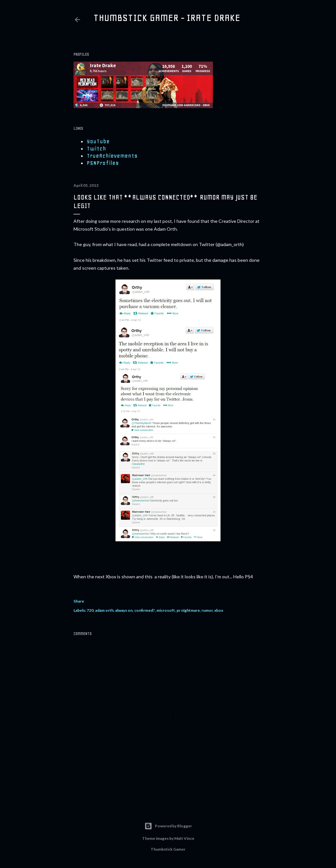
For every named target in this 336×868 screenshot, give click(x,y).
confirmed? (145, 610)
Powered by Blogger (168, 826)
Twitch (96, 148)
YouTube (98, 141)
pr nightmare (188, 610)
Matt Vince (184, 838)
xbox (219, 610)
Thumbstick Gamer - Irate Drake (167, 18)
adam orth (104, 610)
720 (90, 610)
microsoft (166, 610)
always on (124, 610)
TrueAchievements (112, 156)
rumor (207, 610)
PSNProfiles (103, 163)
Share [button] (79, 601)
